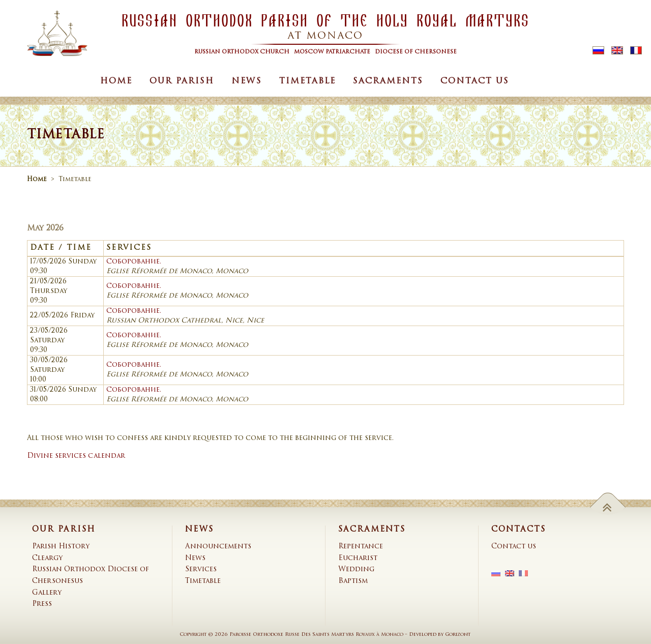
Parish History (61, 547)
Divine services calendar (76, 456)
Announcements (218, 547)
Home (116, 81)
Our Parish (182, 81)
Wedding (356, 569)
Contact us (475, 81)
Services (201, 569)
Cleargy (47, 558)
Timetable (307, 81)
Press (42, 604)
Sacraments (388, 81)
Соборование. (134, 262)
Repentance (361, 547)
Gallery (47, 593)
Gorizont (458, 635)
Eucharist (358, 558)
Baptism (353, 581)
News (247, 81)
